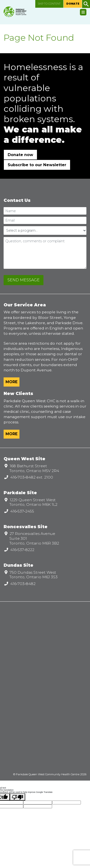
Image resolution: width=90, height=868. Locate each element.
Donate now (20, 155)
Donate (73, 4)
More (12, 382)
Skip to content (49, 4)
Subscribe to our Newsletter (37, 165)
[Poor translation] (18, 797)
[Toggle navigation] (83, 12)
